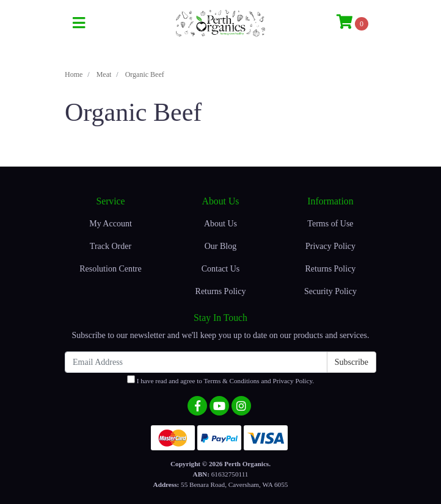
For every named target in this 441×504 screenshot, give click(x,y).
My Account (111, 224)
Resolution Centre (111, 269)
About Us (221, 224)
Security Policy (330, 291)
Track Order (111, 246)
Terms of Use (330, 224)
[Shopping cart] (352, 23)
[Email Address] (196, 362)
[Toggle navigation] (79, 23)
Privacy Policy (330, 246)
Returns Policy (221, 291)
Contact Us (221, 269)
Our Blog (221, 246)
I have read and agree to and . (221, 380)
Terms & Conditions (231, 381)
